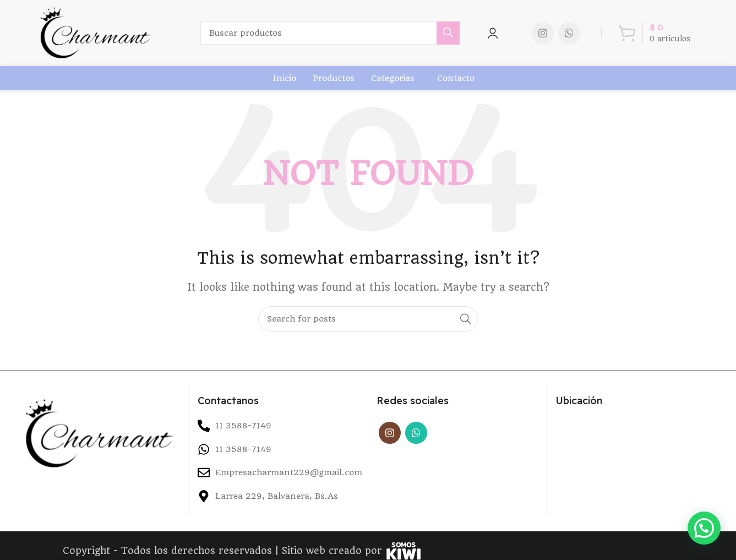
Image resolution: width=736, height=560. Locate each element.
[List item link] (279, 455)
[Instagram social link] (543, 37)
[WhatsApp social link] (569, 37)
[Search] (332, 37)
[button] (704, 528)
